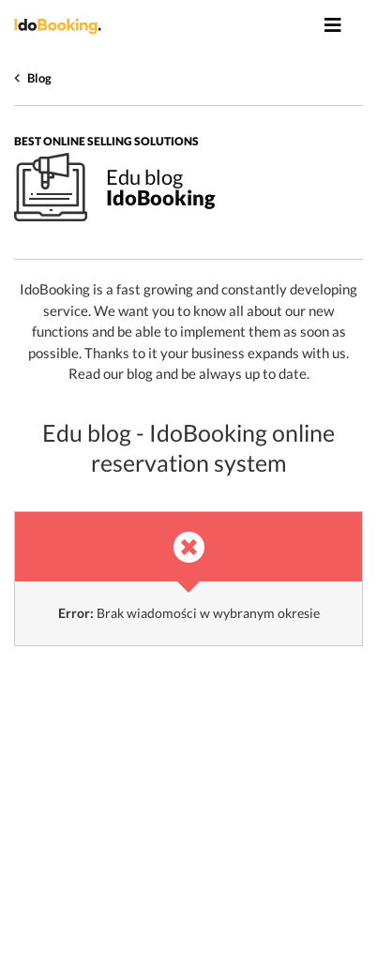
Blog (39, 78)
